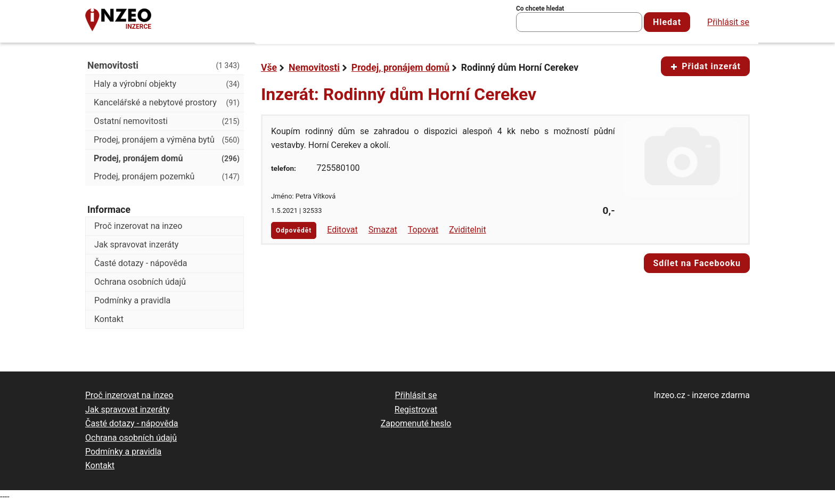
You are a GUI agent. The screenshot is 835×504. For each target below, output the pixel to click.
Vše (269, 68)
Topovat (423, 230)
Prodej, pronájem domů (400, 68)
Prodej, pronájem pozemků (167, 177)
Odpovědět (294, 230)
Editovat (342, 230)
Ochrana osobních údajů (140, 282)
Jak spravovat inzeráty (136, 245)
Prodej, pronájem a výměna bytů (167, 140)
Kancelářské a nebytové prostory (167, 103)
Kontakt (109, 319)
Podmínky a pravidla (132, 300)
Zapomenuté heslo (416, 423)
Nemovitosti (314, 68)
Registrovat (416, 410)
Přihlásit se (728, 22)
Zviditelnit (468, 230)
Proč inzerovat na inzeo (138, 226)
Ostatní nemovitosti (167, 121)
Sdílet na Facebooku (697, 263)
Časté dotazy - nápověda (141, 263)
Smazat (383, 230)
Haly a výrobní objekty (167, 84)
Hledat (667, 22)
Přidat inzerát (705, 66)
